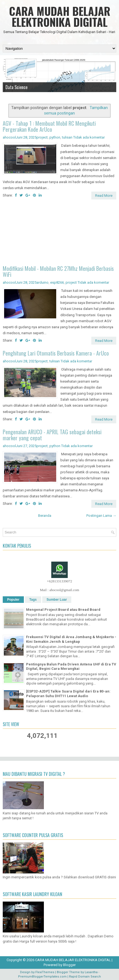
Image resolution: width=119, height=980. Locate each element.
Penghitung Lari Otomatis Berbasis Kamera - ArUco (56, 353)
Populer (13, 600)
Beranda (45, 516)
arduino (42, 282)
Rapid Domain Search (85, 977)
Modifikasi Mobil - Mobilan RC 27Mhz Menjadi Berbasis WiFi (58, 271)
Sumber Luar (57, 600)
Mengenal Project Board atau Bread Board (63, 610)
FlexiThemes (45, 972)
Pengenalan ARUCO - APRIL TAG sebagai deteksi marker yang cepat (52, 435)
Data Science (16, 87)
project (42, 137)
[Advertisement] (59, 233)
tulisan (67, 137)
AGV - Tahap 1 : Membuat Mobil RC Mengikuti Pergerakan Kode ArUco (49, 126)
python (55, 137)
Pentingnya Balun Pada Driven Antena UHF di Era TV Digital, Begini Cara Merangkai (71, 667)
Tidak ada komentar (89, 137)
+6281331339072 (59, 581)
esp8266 (57, 282)
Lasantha (91, 972)
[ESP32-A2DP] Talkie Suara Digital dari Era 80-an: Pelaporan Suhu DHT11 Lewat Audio (68, 694)
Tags (33, 600)
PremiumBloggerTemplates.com (42, 977)
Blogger (69, 965)
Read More (104, 196)
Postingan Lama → (101, 516)
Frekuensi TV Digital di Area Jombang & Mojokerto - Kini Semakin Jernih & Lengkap (71, 639)
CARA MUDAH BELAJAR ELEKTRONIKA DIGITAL (60, 16)
